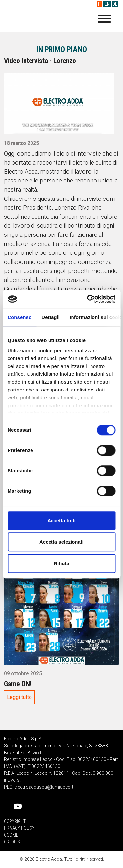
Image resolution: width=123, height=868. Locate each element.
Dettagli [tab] (51, 317)
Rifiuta (61, 563)
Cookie (11, 835)
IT (100, 4)
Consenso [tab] (20, 317)
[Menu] (104, 20)
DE (115, 4)
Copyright (15, 821)
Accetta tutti (61, 521)
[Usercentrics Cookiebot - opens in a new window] (88, 299)
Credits (12, 842)
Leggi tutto (19, 697)
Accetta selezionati (61, 542)
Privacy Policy (19, 828)
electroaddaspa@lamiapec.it (44, 787)
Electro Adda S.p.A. (45, 19)
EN (107, 4)
